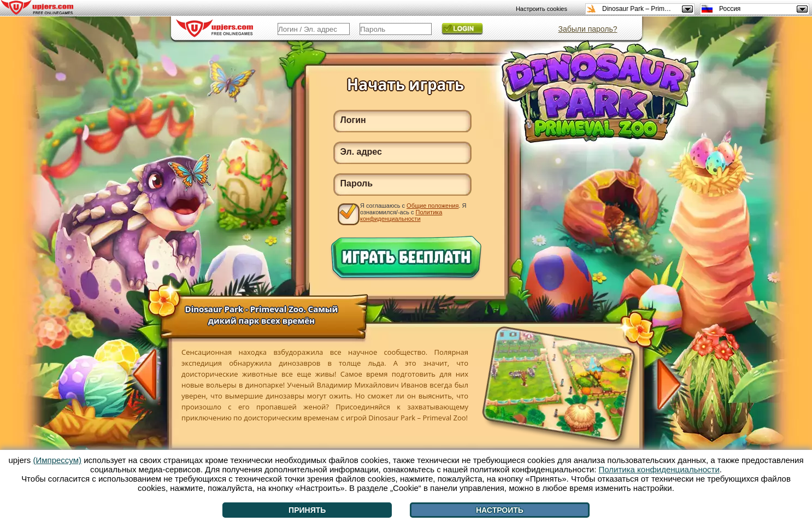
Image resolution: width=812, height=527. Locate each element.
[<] (151, 376)
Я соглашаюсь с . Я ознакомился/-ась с (413, 212)
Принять (307, 510)
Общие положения (433, 206)
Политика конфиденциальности (401, 215)
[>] (663, 383)
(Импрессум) (57, 460)
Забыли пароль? (587, 29)
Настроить (500, 510)
